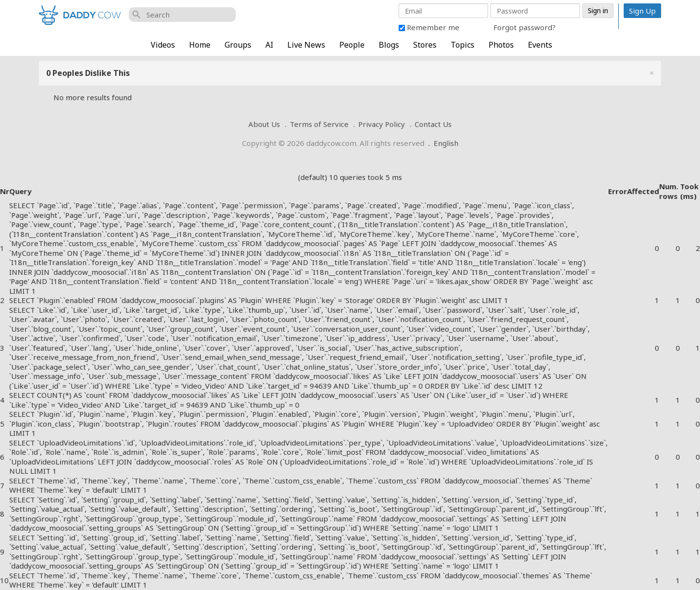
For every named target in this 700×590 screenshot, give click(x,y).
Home (200, 45)
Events (540, 45)
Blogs (389, 45)
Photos (501, 45)
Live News (306, 45)
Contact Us (433, 124)
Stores (425, 45)
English (446, 143)
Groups (238, 45)
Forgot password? (525, 27)
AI (269, 45)
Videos (163, 45)
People (352, 45)
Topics (463, 45)
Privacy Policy (382, 124)
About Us (264, 124)
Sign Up (642, 11)
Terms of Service (319, 124)
